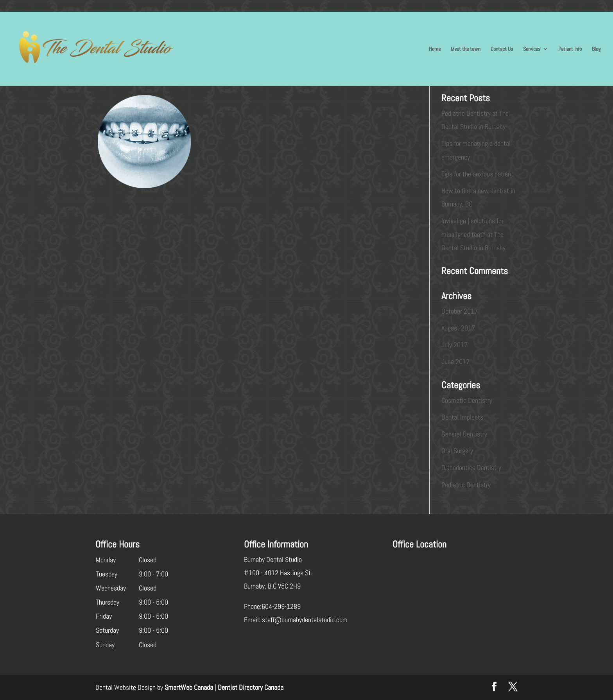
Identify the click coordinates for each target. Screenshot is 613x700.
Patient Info (570, 49)
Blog (596, 49)
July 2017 (454, 345)
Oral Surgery (457, 451)
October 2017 (460, 311)
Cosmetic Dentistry (467, 400)
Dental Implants (462, 417)
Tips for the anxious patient (477, 174)
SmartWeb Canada (189, 687)
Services (532, 49)
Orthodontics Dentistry (471, 468)
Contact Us (502, 49)
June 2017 (455, 362)
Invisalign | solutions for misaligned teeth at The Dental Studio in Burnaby (473, 234)
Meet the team (466, 49)
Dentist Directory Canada (251, 687)
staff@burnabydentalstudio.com (305, 620)
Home (435, 49)
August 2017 (458, 328)
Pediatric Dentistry (466, 485)
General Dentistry (464, 434)
